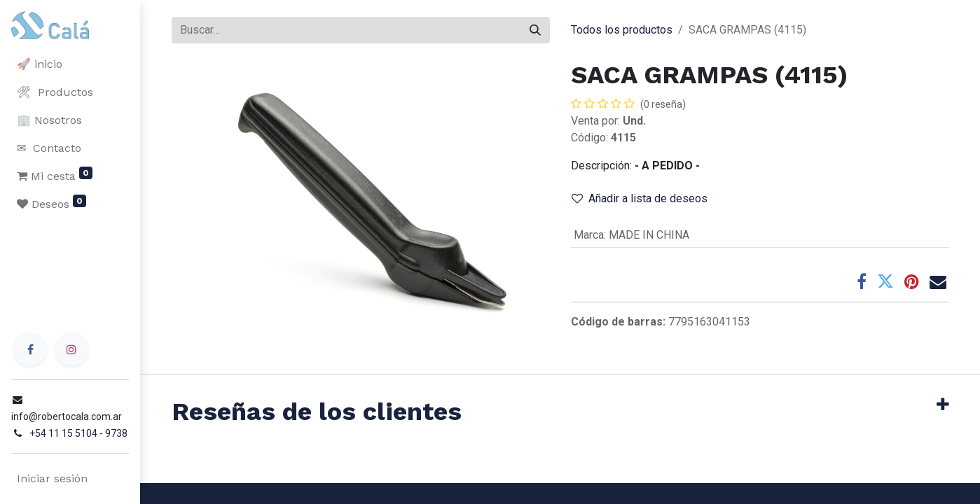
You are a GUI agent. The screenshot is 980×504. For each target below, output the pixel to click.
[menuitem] (70, 64)
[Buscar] (535, 30)
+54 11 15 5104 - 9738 (78, 433)
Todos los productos (622, 30)
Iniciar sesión (52, 478)
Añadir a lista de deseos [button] (640, 198)
